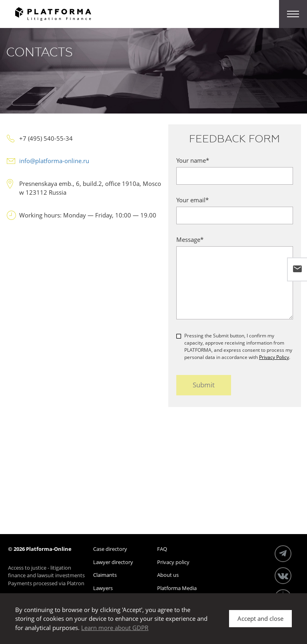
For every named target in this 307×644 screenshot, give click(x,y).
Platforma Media (177, 588)
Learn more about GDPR (115, 628)
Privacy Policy (274, 357)
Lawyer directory (113, 562)
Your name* (193, 160)
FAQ (162, 549)
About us (168, 575)
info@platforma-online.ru (54, 161)
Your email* (192, 200)
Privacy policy (173, 562)
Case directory (110, 549)
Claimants (105, 575)
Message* (190, 239)
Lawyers (103, 588)
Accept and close (260, 618)
